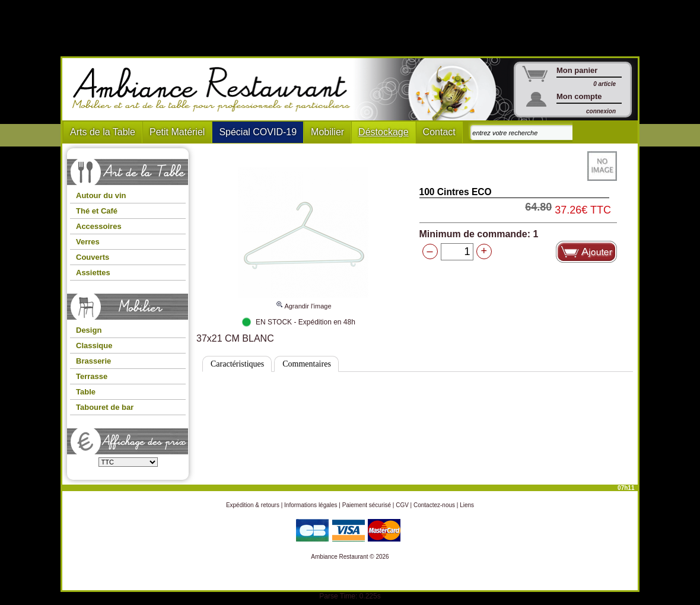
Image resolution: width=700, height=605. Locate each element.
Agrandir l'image (303, 301)
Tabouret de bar (105, 407)
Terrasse (92, 376)
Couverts (93, 257)
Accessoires (99, 226)
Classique (94, 346)
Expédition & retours (253, 505)
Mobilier (327, 132)
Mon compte (579, 96)
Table (86, 392)
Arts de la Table (103, 132)
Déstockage (384, 132)
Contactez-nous (434, 505)
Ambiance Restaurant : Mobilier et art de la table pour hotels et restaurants (216, 90)
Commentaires (307, 364)
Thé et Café (97, 211)
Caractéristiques (237, 364)
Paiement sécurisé (367, 505)
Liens (467, 505)
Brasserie (93, 361)
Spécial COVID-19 (258, 132)
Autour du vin (101, 195)
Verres (88, 242)
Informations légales (311, 505)
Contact (439, 132)
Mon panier (577, 70)
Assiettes (93, 273)
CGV (402, 505)
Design (89, 330)
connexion (601, 111)
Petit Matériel (177, 132)
